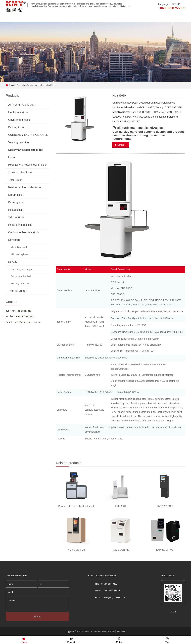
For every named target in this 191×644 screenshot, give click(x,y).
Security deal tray (20, 284)
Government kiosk (19, 120)
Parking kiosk (16, 127)
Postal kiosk (15, 210)
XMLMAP (121, 631)
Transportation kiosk (20, 172)
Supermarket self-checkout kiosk (42, 85)
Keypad (13, 262)
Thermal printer (17, 291)
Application (95, 18)
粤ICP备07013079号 (107, 631)
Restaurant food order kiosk (25, 187)
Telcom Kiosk (16, 217)
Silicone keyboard (20, 254)
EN (180, 4)
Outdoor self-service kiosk (24, 232)
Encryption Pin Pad (21, 276)
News (121, 18)
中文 (174, 4)
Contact (171, 18)
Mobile (119, 640)
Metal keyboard (19, 247)
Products (69, 18)
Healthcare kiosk (18, 112)
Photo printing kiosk (20, 225)
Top (167, 640)
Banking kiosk (16, 202)
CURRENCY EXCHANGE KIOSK (28, 135)
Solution (146, 18)
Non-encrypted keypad (22, 269)
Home (18, 18)
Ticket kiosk (15, 180)
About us (44, 18)
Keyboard (14, 240)
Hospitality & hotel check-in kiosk (28, 165)
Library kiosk (16, 195)
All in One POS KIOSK (22, 105)
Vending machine (18, 142)
